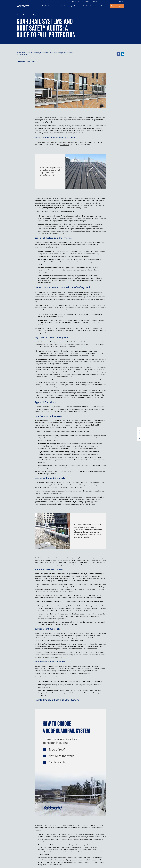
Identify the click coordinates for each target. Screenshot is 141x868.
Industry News (31, 61)
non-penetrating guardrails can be (63, 420)
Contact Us (86, 1)
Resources (94, 6)
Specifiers (74, 6)
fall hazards (65, 145)
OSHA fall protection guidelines (51, 460)
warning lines (55, 387)
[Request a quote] (117, 6)
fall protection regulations (89, 226)
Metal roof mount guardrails (75, 578)
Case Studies (84, 6)
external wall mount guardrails (69, 666)
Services (64, 6)
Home (19, 15)
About (103, 6)
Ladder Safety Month (43, 6)
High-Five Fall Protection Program (79, 342)
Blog (35, 15)
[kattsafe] (23, 6)
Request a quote (139, 434)
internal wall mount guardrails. (72, 497)
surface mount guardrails (67, 633)
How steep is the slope (89, 834)
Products (55, 6)
